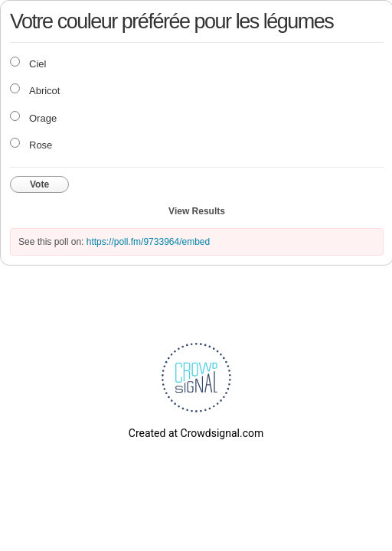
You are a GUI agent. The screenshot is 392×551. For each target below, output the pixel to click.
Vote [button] (39, 184)
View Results (197, 211)
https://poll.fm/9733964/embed (148, 242)
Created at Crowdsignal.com (196, 433)
